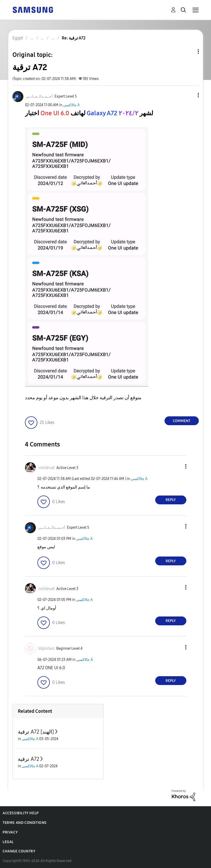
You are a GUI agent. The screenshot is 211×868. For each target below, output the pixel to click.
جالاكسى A (71, 105)
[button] (189, 95)
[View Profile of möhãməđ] (46, 468)
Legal (8, 842)
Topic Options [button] (189, 52)
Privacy (10, 832)
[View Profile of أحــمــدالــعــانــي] (39, 96)
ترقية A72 (29, 759)
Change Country (19, 851)
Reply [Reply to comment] (171, 500)
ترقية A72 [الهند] (36, 732)
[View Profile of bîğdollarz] (46, 649)
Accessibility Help (21, 813)
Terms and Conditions (25, 823)
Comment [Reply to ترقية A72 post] (182, 421)
